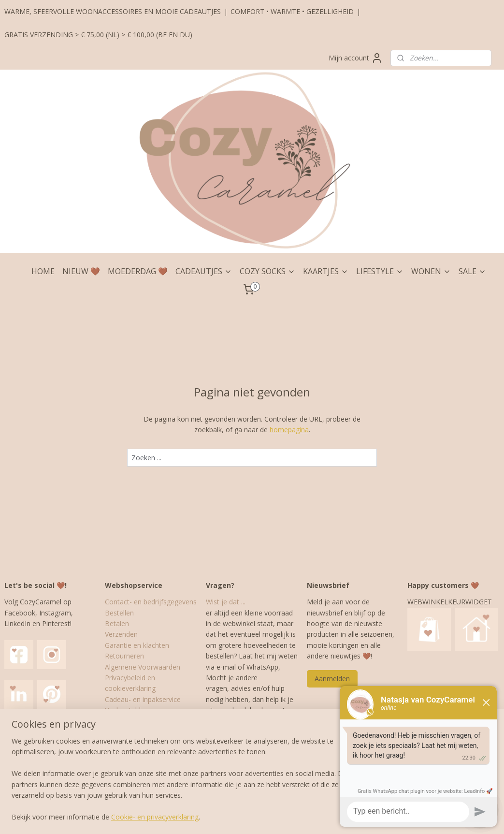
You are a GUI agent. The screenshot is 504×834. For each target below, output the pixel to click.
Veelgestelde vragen (136, 710)
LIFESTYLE (380, 271)
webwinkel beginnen (272, 816)
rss (235, 816)
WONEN (431, 271)
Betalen (117, 623)
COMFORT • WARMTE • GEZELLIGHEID (292, 11)
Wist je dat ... (226, 602)
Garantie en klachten (137, 645)
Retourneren (124, 656)
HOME (43, 271)
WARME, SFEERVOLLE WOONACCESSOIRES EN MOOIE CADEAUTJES (113, 11)
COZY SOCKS (267, 271)
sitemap (215, 816)
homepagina (289, 430)
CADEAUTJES (204, 271)
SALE (472, 271)
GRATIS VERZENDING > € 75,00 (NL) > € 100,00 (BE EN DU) (98, 35)
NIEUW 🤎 (81, 271)
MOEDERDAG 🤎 (138, 271)
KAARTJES (326, 271)
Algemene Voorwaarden (143, 667)
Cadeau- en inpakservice (143, 699)
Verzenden (121, 634)
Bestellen (119, 613)
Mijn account (356, 58)
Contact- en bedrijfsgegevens (151, 602)
